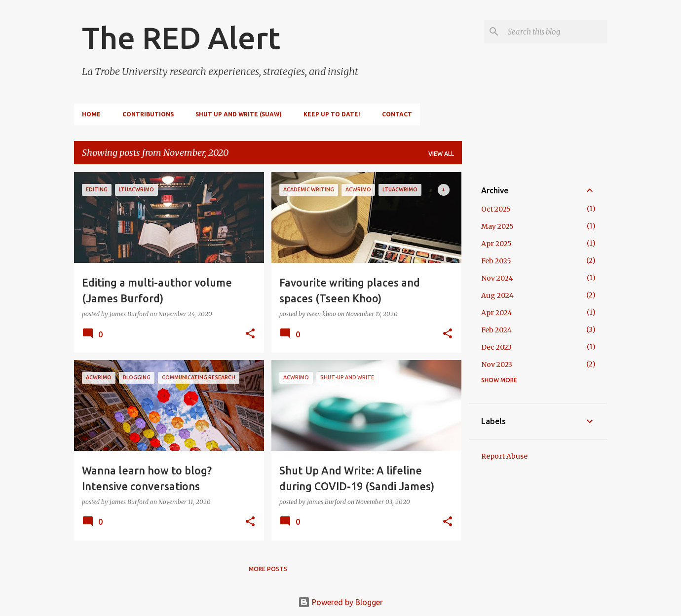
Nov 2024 (497, 278)
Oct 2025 (496, 209)
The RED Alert (181, 37)
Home (91, 114)
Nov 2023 (497, 364)
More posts (268, 569)
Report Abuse (504, 456)
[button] (250, 334)
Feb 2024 (496, 330)
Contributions (148, 114)
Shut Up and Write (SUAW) (239, 114)
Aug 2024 (497, 295)
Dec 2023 (496, 347)
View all (441, 154)
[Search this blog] (556, 32)
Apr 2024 (497, 313)
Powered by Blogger (340, 602)
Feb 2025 (496, 261)
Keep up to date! (332, 114)
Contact (397, 114)
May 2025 (497, 226)
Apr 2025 (496, 244)
